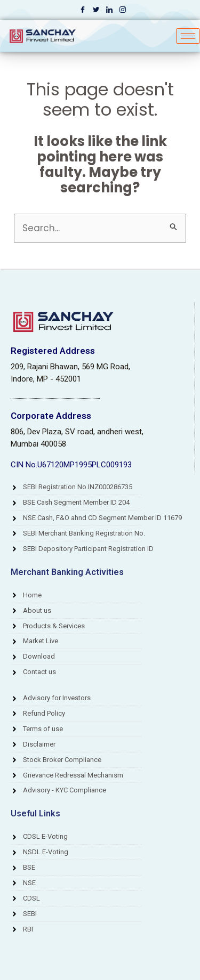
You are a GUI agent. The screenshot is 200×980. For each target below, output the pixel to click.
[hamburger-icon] (188, 36)
